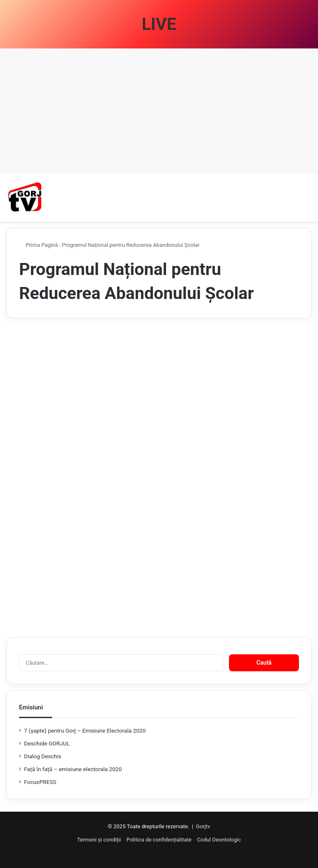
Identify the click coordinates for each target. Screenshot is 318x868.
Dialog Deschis (43, 756)
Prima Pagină (39, 245)
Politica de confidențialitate (159, 840)
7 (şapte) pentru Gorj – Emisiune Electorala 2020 (85, 731)
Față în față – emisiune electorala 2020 (73, 769)
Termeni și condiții (99, 840)
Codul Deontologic (219, 840)
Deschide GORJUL (47, 743)
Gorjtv (203, 826)
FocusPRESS (40, 782)
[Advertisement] (159, 111)
